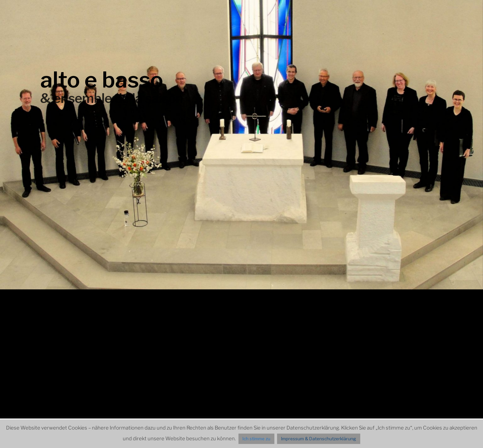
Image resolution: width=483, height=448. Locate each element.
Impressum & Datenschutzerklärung (319, 439)
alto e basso (102, 80)
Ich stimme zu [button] (256, 439)
